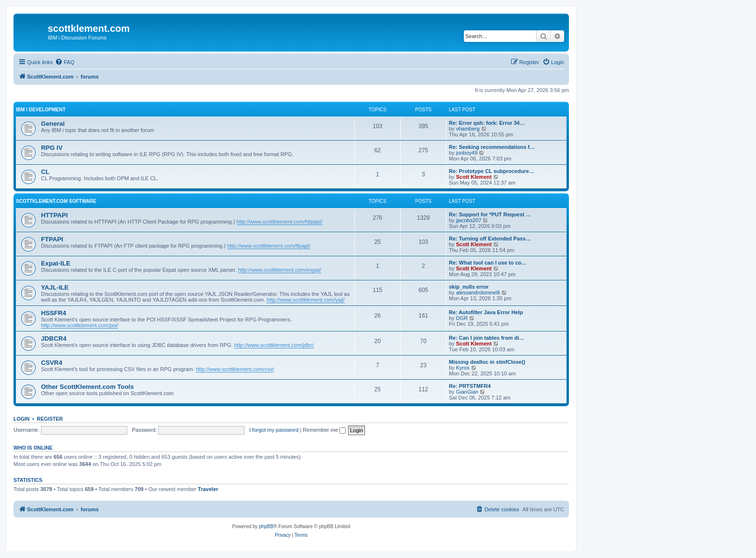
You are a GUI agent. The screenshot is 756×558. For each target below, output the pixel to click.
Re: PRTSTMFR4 (470, 386)
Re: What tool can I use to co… (488, 263)
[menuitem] (65, 62)
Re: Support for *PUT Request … (490, 214)
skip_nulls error (469, 287)
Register (50, 419)
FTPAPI (52, 239)
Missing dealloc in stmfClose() (487, 362)
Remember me (324, 430)
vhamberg (468, 129)
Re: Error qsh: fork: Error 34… (487, 123)
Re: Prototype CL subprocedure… (492, 171)
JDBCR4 (54, 339)
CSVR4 (52, 363)
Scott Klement (474, 177)
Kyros (463, 368)
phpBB (266, 526)
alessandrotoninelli (478, 292)
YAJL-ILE (55, 287)
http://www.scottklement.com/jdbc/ (274, 345)
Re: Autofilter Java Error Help (486, 312)
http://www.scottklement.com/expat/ (280, 270)
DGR (462, 318)
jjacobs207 (469, 220)
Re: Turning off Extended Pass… (490, 239)
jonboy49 (467, 153)
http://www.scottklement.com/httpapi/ (280, 222)
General (53, 124)
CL (45, 172)
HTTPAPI (54, 215)
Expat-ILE (56, 263)
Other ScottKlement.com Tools (87, 387)
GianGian (467, 392)
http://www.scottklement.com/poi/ (80, 325)
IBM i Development (41, 110)
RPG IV (52, 148)
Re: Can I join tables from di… (486, 338)
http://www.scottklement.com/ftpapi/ (269, 246)
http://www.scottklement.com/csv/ (235, 369)
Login (21, 419)
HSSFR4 (54, 313)
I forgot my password (274, 430)
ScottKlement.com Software (56, 201)
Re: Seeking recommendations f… (492, 147)
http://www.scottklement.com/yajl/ (306, 300)
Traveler (208, 489)
